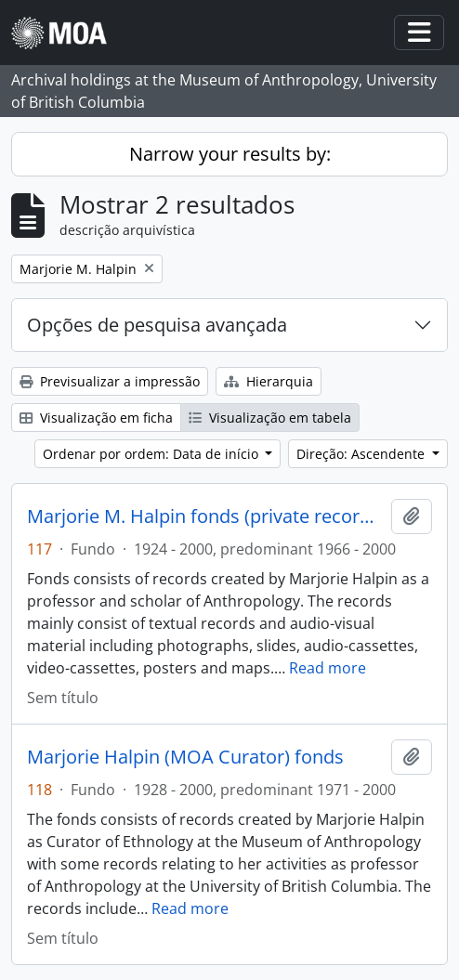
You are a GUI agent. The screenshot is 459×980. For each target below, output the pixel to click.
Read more (328, 668)
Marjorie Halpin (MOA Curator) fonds (185, 757)
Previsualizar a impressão (110, 381)
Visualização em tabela (270, 418)
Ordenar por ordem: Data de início (152, 454)
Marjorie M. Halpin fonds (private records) (205, 516)
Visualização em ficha (96, 418)
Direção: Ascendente (362, 454)
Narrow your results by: (230, 154)
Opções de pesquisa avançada (157, 325)
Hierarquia (269, 381)
